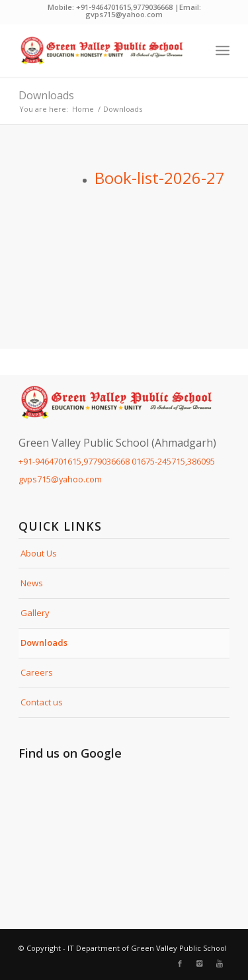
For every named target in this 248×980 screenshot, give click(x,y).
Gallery (35, 613)
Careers (37, 672)
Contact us (42, 702)
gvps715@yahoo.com (60, 479)
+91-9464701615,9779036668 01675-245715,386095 (117, 461)
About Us (39, 553)
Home (83, 109)
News (32, 583)
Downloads (46, 95)
